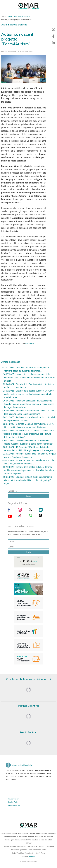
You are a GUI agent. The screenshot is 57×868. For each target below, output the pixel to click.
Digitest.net (32, 861)
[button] (53, 30)
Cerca (29, 496)
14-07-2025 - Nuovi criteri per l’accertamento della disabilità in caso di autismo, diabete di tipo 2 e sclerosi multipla (29, 378)
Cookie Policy (13, 802)
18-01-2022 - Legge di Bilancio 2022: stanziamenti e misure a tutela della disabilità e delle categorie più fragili (28, 480)
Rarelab (32, 856)
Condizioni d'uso (14, 805)
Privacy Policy (13, 799)
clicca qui (30, 344)
